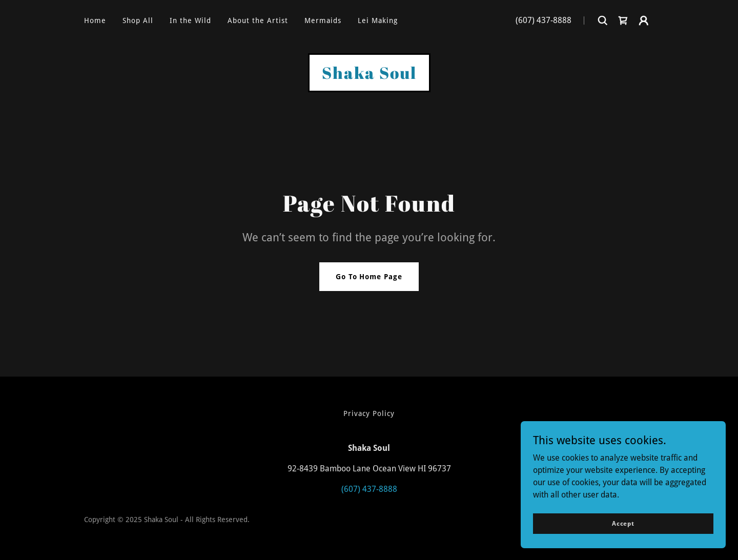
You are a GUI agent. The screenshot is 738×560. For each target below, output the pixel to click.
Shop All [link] (138, 20)
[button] (644, 20)
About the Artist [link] (258, 20)
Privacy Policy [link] (369, 413)
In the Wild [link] (190, 20)
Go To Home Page (369, 277)
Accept (623, 523)
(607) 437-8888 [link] (544, 20)
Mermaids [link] (323, 20)
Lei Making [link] (378, 20)
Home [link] (95, 20)
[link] (623, 20)
